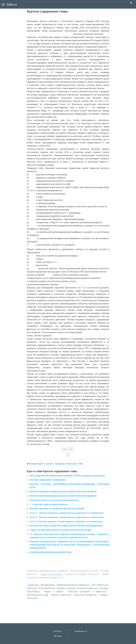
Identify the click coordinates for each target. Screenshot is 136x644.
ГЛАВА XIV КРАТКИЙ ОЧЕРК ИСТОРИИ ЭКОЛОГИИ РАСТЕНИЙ (60, 530)
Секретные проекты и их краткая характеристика (54, 500)
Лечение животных (87, 588)
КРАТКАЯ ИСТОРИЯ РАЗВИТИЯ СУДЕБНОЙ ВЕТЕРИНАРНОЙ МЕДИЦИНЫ (66, 526)
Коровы (61, 588)
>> (71, 449)
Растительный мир (38, 595)
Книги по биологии (51, 574)
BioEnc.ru (12, 4)
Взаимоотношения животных (73, 585)
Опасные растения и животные (87, 591)
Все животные (100, 585)
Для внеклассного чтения (84, 571)
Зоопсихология (47, 588)
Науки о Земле (54, 591)
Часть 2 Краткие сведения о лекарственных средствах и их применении (66, 513)
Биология (33, 585)
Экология (32, 598)
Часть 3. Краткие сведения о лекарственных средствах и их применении (66, 521)
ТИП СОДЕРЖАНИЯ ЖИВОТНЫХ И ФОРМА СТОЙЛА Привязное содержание (67, 476)
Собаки (104, 595)
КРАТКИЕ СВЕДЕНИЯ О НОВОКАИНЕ (48, 480)
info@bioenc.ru (81, 631)
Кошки (71, 588)
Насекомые (33, 591)
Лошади (104, 588)
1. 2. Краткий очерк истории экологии (48, 504)
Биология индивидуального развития (48, 571)
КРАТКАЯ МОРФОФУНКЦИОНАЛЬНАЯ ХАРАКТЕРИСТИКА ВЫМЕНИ (63, 492)
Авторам (58, 636)
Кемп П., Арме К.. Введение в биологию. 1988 (60, 464)
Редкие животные (61, 595)
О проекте (57, 631)
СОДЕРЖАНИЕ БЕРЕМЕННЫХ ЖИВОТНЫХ (51, 552)
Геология (32, 588)
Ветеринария (48, 585)
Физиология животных (51, 577)
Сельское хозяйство (85, 595)
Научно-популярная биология (82, 574)
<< (64, 449)
